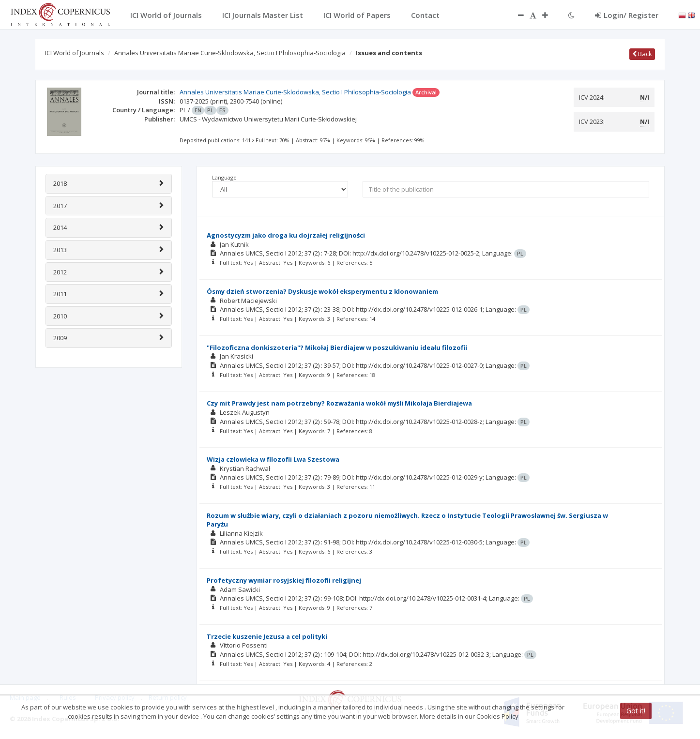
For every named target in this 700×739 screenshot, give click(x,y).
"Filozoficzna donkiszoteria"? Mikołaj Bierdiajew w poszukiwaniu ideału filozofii (337, 347)
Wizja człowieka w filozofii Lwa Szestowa (273, 459)
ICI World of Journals (75, 53)
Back (642, 54)
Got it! (636, 711)
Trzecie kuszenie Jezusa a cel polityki (267, 636)
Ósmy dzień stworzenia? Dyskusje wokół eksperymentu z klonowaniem (322, 291)
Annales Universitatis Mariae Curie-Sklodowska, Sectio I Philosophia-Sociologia (230, 53)
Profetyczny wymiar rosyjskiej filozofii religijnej (284, 580)
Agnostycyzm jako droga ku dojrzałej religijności (286, 235)
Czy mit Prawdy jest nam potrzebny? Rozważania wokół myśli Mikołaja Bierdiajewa (339, 403)
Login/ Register (627, 15)
